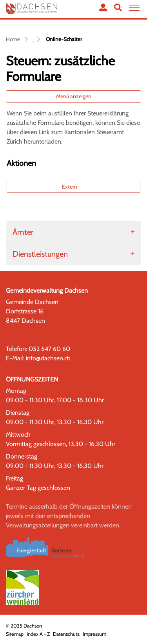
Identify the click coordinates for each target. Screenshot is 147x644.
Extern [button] (70, 187)
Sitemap (15, 634)
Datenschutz (66, 634)
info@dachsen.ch (48, 358)
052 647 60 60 (49, 349)
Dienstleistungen (40, 254)
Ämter (23, 232)
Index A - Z (38, 634)
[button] (118, 7)
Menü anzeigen (74, 96)
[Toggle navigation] (133, 8)
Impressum (94, 634)
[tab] (73, 232)
